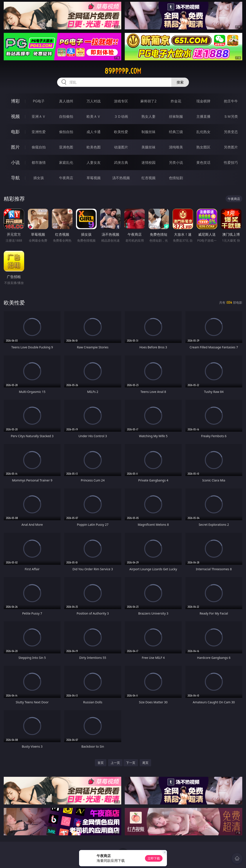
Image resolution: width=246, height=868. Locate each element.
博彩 (15, 101)
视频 (15, 116)
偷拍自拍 (66, 132)
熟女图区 (203, 147)
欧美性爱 (121, 132)
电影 (15, 132)
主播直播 (203, 116)
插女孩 (39, 178)
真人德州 (66, 101)
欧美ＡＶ (94, 116)
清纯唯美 (176, 147)
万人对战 (94, 101)
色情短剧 (176, 178)
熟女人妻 (148, 116)
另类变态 (231, 132)
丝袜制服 (176, 116)
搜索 (180, 82)
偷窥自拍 (39, 147)
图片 (15, 147)
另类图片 (231, 147)
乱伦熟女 (203, 132)
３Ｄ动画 (121, 116)
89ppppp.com (123, 71)
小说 (15, 162)
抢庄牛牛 (231, 101)
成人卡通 (94, 132)
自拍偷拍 (66, 116)
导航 (15, 178)
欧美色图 (94, 147)
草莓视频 (94, 178)
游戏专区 (121, 101)
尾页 (145, 763)
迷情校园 (148, 162)
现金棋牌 (203, 101)
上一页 (115, 763)
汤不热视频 (121, 178)
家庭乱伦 (66, 162)
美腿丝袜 (148, 147)
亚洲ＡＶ (39, 116)
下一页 (131, 763)
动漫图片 (121, 147)
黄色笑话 (203, 162)
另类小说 (176, 162)
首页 (101, 763)
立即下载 (154, 858)
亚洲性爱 (39, 132)
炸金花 (176, 101)
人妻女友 (94, 162)
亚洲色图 (66, 147)
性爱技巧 (231, 162)
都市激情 (39, 162)
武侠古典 (121, 162)
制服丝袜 (148, 132)
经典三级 (176, 132)
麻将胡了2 (148, 101)
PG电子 (39, 101)
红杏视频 (148, 178)
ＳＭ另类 (231, 116)
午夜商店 (66, 178)
